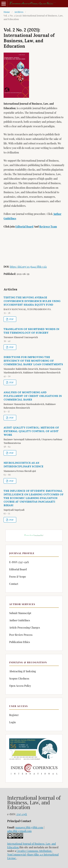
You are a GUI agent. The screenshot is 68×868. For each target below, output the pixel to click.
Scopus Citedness (19, 679)
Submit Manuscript (20, 613)
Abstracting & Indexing (23, 671)
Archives (19, 12)
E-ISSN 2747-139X (19, 562)
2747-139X (22, 814)
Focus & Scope (18, 577)
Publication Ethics (20, 642)
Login (12, 722)
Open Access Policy (20, 686)
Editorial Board (24, 227)
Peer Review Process (21, 635)
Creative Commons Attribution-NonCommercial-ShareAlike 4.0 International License (33, 855)
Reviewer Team (48, 227)
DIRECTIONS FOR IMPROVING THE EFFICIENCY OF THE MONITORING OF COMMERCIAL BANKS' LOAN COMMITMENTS (33, 361)
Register (14, 715)
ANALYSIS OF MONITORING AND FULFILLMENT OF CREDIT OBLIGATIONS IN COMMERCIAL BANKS (33, 396)
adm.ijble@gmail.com (19, 831)
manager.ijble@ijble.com (29, 827)
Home (7, 12)
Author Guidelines (20, 620)
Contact (14, 584)
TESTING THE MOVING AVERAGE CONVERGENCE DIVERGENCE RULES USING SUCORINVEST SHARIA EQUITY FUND (32, 301)
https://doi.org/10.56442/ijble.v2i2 (28, 267)
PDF (11, 319)
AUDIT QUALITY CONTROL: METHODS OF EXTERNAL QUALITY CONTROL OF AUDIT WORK (31, 431)
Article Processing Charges (25, 628)
